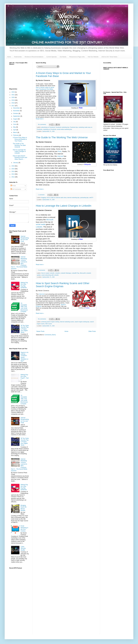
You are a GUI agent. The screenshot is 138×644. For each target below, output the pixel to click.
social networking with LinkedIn (50, 275)
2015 (13, 169)
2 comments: (42, 270)
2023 (13, 92)
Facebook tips (74, 127)
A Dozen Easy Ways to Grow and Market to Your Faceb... (20, 139)
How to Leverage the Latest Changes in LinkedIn (64, 206)
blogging (44, 198)
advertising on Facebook (48, 127)
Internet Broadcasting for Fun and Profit (25, 239)
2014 (13, 171)
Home (9, 57)
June (15, 124)
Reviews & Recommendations (34, 57)
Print (60, 151)
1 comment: (42, 195)
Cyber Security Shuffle (23, 548)
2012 (13, 177)
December (17, 108)
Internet (60, 156)
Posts (13, 186)
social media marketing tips (64, 129)
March (15, 132)
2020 (13, 97)
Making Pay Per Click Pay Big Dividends (24, 285)
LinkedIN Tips (76, 273)
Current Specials (52, 57)
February (16, 135)
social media (41, 224)
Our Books (63, 57)
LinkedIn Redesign (66, 273)
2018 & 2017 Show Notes (109, 57)
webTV (91, 198)
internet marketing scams (67, 322)
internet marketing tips (73, 198)
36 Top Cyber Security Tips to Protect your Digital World (25, 329)
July (15, 122)
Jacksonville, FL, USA (48, 131)
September (17, 116)
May (15, 127)
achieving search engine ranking (50, 322)
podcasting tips (84, 198)
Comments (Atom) (50, 335)
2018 (13, 103)
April (15, 130)
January (16, 163)
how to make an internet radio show (57, 198)
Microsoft (50, 220)
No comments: (42, 124)
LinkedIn (39, 227)
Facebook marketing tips (62, 127)
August (16, 119)
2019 (13, 100)
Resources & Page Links (77, 57)
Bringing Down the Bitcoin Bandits (24, 508)
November (17, 111)
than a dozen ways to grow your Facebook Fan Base (45, 88)
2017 (13, 106)
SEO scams (49, 324)
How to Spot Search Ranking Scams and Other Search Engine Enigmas (63, 285)
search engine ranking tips (82, 322)
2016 (13, 166)
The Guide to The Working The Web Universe (62, 137)
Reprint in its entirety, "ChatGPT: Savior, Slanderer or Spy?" (25, 357)
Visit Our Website (93, 57)
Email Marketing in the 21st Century (24, 528)
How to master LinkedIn (48, 273)
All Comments (16, 189)
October (16, 113)
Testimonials (18, 57)
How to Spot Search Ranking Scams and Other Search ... (20, 158)
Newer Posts (40, 331)
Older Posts (92, 331)
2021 (13, 95)
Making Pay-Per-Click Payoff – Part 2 (25, 377)
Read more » (40, 119)
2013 (13, 174)
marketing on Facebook (50, 129)
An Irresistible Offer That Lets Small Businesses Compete (24, 307)
